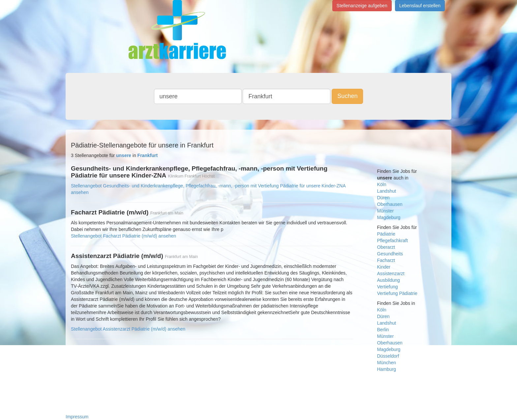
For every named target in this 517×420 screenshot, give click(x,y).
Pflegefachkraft (393, 241)
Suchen (347, 96)
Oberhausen (390, 204)
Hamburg (387, 369)
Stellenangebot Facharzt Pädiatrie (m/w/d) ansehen (123, 236)
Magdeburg (389, 217)
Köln (382, 184)
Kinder (384, 267)
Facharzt (386, 260)
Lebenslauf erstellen (420, 6)
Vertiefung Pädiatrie (397, 293)
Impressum (77, 417)
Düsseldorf (388, 356)
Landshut (387, 191)
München (387, 363)
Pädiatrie (386, 234)
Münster (386, 211)
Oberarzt (386, 247)
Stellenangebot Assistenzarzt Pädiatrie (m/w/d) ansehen (128, 329)
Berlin (383, 330)
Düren (383, 198)
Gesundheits (390, 254)
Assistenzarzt (391, 274)
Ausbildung (389, 280)
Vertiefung (388, 287)
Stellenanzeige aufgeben (362, 6)
